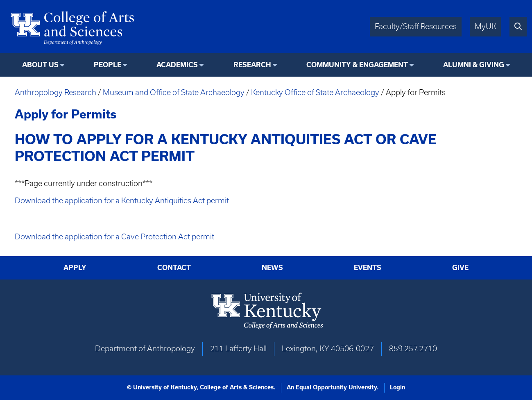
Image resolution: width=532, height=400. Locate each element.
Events (368, 267)
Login (397, 387)
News (272, 267)
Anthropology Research (55, 92)
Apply (75, 267)
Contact (174, 267)
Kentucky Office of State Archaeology (315, 92)
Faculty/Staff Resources (416, 26)
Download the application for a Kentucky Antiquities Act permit (122, 201)
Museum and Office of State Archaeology (174, 92)
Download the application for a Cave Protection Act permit (114, 237)
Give (460, 267)
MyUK (486, 26)
